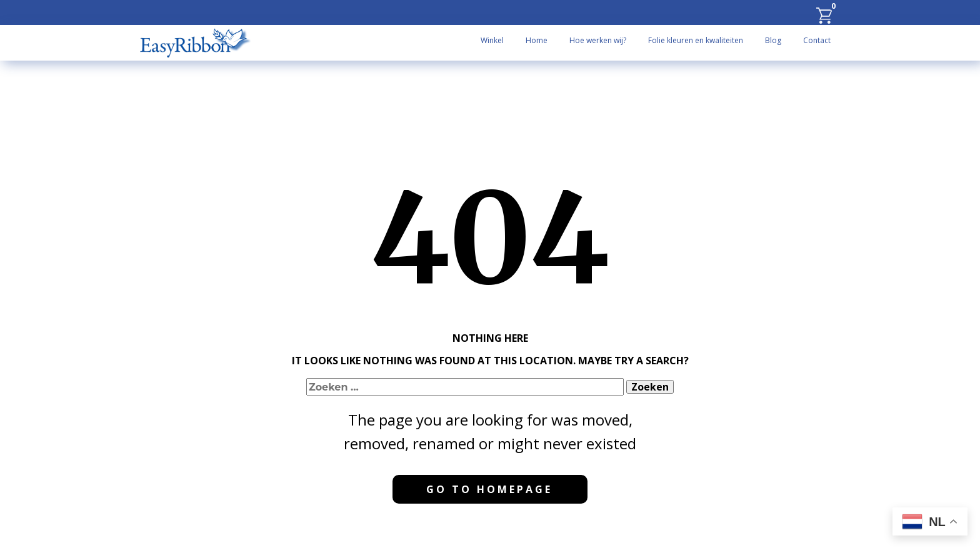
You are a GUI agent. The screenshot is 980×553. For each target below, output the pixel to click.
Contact (817, 40)
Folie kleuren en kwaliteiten (696, 40)
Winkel (492, 40)
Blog (773, 40)
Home (537, 40)
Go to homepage (489, 489)
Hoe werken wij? (598, 40)
